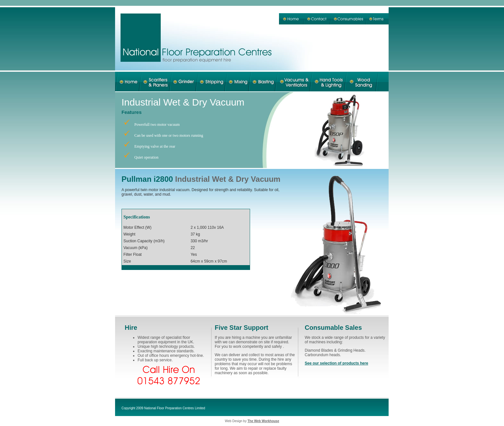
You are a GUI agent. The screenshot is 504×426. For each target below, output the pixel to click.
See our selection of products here (336, 363)
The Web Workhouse (263, 421)
